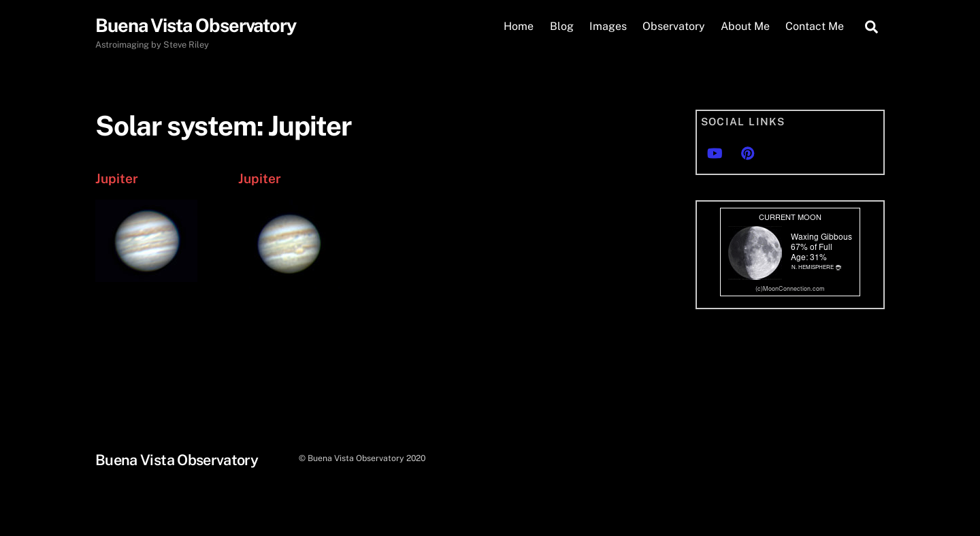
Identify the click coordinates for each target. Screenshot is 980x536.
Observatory (674, 26)
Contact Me (815, 26)
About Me (745, 26)
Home (519, 26)
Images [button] (608, 26)
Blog (562, 26)
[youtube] (715, 152)
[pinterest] (748, 152)
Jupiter (117, 178)
